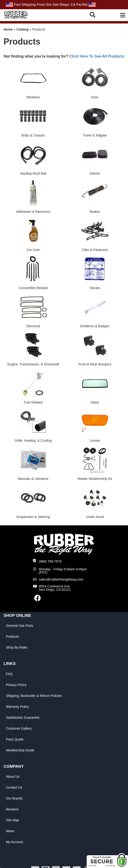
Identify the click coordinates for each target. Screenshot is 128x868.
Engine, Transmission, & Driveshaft (33, 364)
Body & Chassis (33, 135)
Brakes (95, 212)
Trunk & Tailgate (95, 135)
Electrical (33, 326)
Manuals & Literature (33, 479)
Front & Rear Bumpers (95, 364)
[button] (96, 15)
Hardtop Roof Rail (33, 173)
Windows (33, 97)
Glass (95, 402)
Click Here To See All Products (97, 56)
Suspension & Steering (33, 517)
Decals (95, 288)
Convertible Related (33, 288)
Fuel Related (33, 402)
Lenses (95, 441)
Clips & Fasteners (95, 250)
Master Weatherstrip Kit (95, 479)
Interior (95, 173)
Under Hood (95, 517)
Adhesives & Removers (33, 212)
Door (95, 97)
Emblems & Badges (95, 326)
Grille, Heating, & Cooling (33, 441)
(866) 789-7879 (50, 561)
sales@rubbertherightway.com (61, 579)
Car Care (33, 250)
